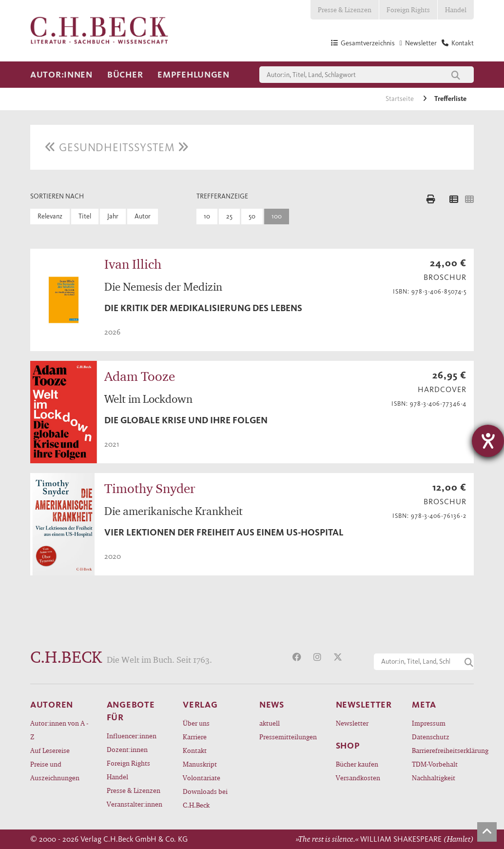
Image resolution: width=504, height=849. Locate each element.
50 (252, 216)
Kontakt (195, 750)
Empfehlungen (194, 75)
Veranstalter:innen (135, 804)
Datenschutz (431, 737)
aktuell (270, 723)
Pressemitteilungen (288, 737)
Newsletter (352, 723)
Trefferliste (450, 99)
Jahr (113, 216)
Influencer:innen (132, 736)
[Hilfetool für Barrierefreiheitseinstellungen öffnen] (488, 441)
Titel (85, 216)
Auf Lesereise (50, 750)
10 (207, 216)
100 (277, 216)
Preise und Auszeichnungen (55, 771)
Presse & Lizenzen (345, 10)
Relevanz (50, 216)
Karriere (195, 737)
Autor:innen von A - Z (59, 730)
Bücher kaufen (357, 764)
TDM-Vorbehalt (435, 764)
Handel (456, 10)
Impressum (429, 723)
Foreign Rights (408, 10)
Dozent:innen (127, 749)
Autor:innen (61, 75)
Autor (143, 216)
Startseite (400, 99)
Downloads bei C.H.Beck (205, 798)
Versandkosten (358, 778)
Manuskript (200, 764)
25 (229, 216)
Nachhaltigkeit (434, 778)
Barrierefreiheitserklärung (443, 750)
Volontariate (202, 778)
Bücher (125, 75)
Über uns (196, 723)
